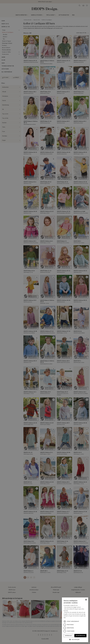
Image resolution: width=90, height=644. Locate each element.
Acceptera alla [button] (80, 636)
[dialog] (75, 620)
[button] (75, 639)
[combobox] (86, 600)
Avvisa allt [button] (69, 636)
